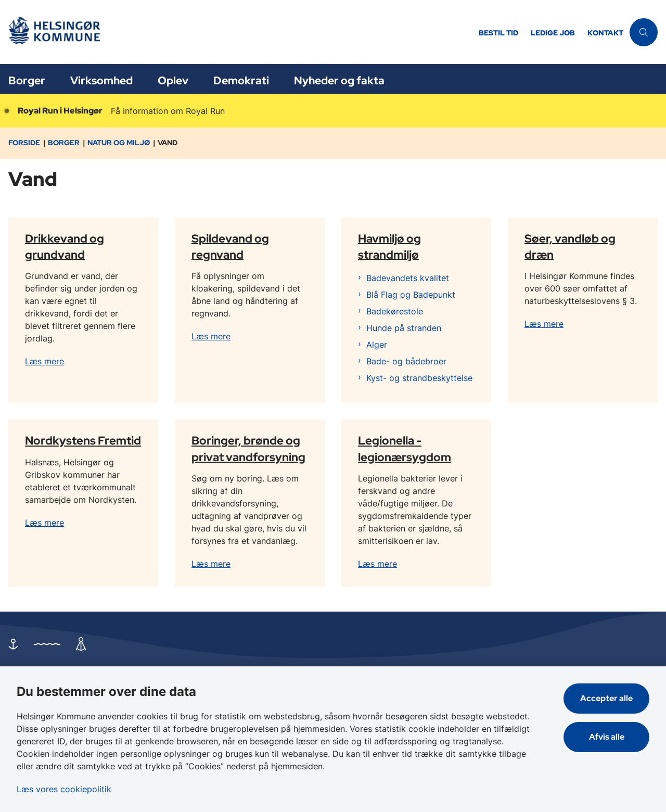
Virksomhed (101, 80)
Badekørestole (395, 311)
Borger (27, 80)
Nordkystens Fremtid (83, 440)
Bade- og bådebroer (406, 361)
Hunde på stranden (404, 328)
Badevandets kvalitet (408, 278)
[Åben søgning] (644, 32)
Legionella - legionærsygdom (405, 448)
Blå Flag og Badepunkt (411, 295)
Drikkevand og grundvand (65, 246)
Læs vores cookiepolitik (64, 789)
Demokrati (241, 80)
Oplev (173, 80)
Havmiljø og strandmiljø (389, 246)
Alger (377, 345)
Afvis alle (607, 737)
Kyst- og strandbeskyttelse (419, 378)
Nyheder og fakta (339, 80)
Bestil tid (498, 33)
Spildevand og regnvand (230, 246)
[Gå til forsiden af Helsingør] (236, 32)
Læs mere (44, 361)
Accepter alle (606, 698)
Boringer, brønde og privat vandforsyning (248, 448)
